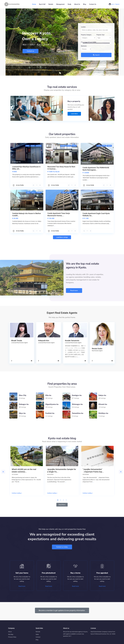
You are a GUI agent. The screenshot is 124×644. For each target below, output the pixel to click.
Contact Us (93, 4)
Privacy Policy (12, 637)
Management (60, 4)
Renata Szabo (97, 349)
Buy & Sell (42, 4)
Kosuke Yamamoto (72, 341)
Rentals (51, 4)
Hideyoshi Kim (44, 341)
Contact (38, 637)
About (10, 632)
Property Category (86, 35)
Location (83, 27)
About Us (77, 4)
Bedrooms (84, 46)
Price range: (84, 42)
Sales (37, 634)
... (79, 357)
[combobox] (88, 38)
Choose (84, 49)
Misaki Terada (17, 341)
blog (37, 640)
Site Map (11, 634)
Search (96, 55)
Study (69, 4)
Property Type (100, 35)
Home (34, 4)
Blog (85, 4)
